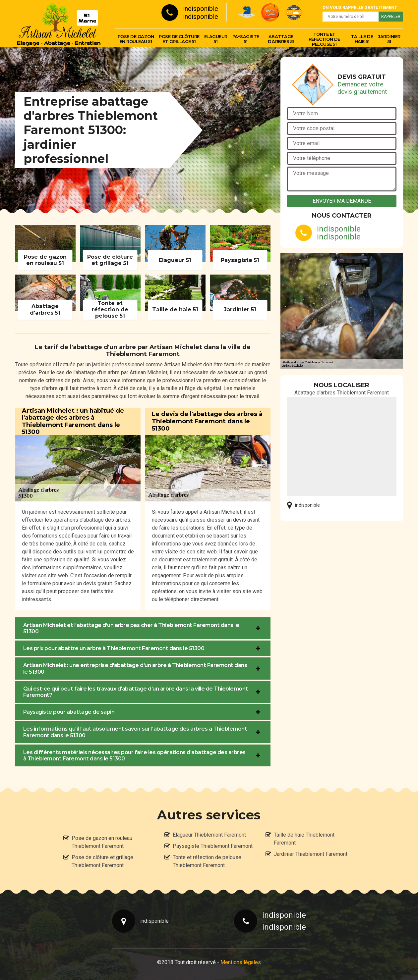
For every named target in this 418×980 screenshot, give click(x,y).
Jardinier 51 (389, 39)
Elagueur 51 (216, 39)
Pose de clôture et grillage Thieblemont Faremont (102, 861)
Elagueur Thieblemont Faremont (209, 835)
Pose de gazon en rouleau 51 (136, 39)
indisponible (201, 9)
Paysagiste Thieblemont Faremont (213, 846)
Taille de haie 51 (362, 39)
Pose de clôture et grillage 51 (179, 39)
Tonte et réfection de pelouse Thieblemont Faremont (207, 861)
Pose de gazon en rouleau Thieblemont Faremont (102, 842)
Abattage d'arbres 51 (281, 39)
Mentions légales (241, 962)
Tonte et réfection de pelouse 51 (324, 39)
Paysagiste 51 (246, 39)
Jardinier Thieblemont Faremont (311, 854)
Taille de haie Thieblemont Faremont (304, 839)
